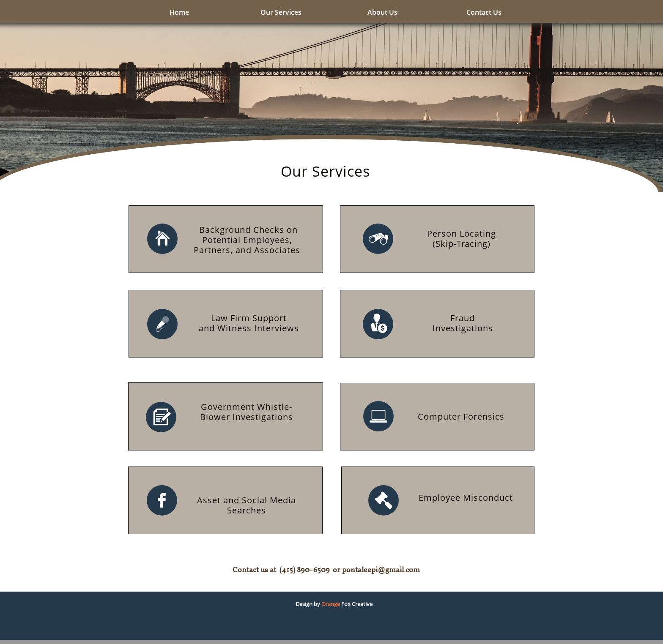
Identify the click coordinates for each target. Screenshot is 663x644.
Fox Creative (356, 604)
